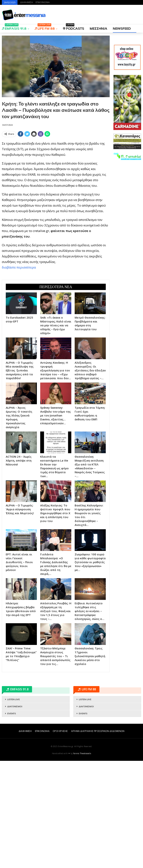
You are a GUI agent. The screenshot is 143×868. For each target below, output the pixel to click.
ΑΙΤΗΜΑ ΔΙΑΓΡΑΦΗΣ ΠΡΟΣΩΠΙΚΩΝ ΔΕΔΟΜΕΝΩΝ (98, 838)
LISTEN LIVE (13, 807)
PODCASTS (74, 27)
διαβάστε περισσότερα (19, 321)
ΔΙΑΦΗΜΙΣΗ (27, 2)
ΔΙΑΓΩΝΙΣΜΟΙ (15, 814)
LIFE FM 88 (45, 27)
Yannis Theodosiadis (82, 861)
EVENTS (12, 821)
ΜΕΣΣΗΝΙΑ (98, 29)
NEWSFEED (122, 29)
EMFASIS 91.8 (14, 27)
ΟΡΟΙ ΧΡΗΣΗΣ (60, 838)
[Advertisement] (56, 164)
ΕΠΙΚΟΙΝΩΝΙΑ (43, 2)
